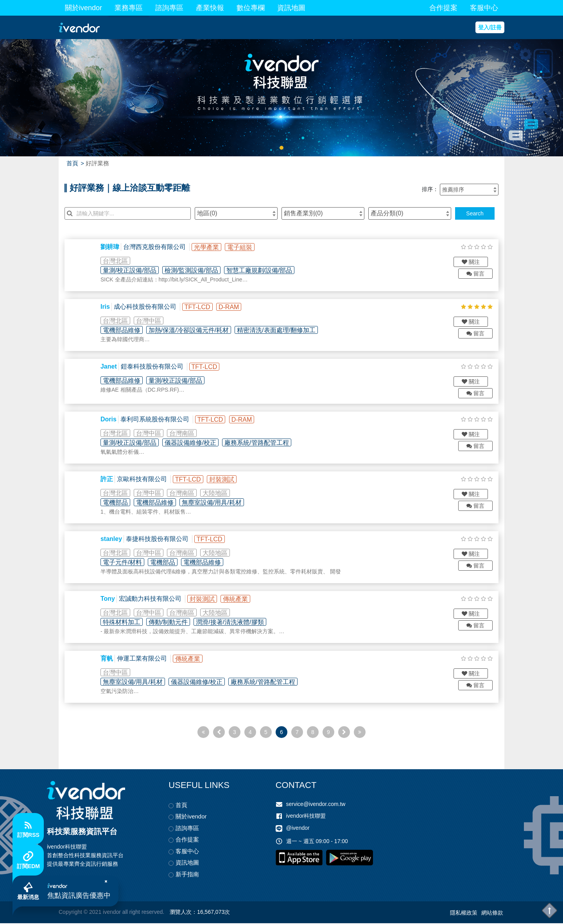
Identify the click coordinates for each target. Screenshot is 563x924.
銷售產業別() (303, 213)
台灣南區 (185, 434)
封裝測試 (225, 480)
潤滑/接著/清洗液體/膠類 (233, 623)
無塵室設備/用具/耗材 (215, 503)
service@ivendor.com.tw (316, 805)
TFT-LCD (201, 307)
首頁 (72, 163)
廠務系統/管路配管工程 (260, 443)
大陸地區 (218, 494)
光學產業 (210, 247)
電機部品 (118, 503)
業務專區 (129, 8)
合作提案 (443, 8)
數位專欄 (251, 8)
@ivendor (298, 829)
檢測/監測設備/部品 (195, 270)
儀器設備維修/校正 (194, 443)
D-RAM (232, 307)
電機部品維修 (125, 330)
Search (475, 213)
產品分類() (387, 213)
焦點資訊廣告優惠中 (81, 894)
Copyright (70, 913)
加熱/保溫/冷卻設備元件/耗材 (192, 330)
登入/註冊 (490, 27)
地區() (207, 213)
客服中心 (484, 8)
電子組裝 (243, 247)
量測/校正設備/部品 (133, 270)
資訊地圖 (291, 8)
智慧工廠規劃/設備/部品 (263, 270)
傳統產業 (238, 600)
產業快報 (210, 8)
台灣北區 (118, 261)
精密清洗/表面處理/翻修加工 (279, 330)
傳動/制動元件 (171, 623)
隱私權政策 (464, 913)
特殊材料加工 (125, 623)
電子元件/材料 (126, 563)
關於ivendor (83, 8)
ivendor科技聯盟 (306, 817)
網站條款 (492, 913)
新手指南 (187, 875)
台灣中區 (152, 321)
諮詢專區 (169, 8)
